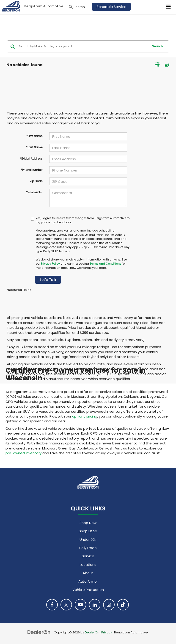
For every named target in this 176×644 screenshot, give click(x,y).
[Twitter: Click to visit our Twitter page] (66, 605)
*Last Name (34, 147)
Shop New (88, 523)
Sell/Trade (88, 548)
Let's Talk (48, 280)
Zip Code (36, 181)
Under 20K (88, 540)
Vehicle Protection (88, 590)
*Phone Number (32, 170)
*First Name (34, 136)
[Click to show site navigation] (168, 7)
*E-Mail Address (31, 159)
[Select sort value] (166, 65)
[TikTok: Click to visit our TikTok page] (123, 605)
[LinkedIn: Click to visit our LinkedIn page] (95, 605)
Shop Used (88, 531)
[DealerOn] (39, 632)
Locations (88, 565)
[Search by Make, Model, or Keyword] (83, 46)
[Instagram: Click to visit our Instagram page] (109, 605)
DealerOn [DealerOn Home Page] (92, 632)
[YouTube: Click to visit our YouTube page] (80, 605)
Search (157, 46)
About (88, 573)
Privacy (107, 632)
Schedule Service (111, 7)
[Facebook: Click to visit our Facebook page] (52, 605)
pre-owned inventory (23, 453)
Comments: (34, 192)
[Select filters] (158, 65)
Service (88, 556)
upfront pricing (85, 416)
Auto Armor (88, 581)
